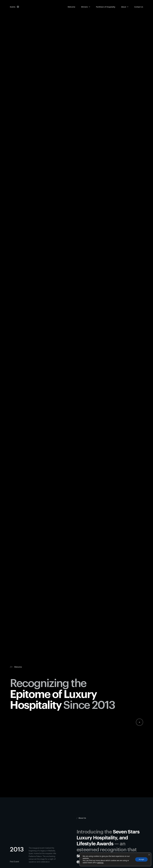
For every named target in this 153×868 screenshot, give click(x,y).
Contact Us (139, 7)
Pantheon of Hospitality (106, 7)
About (124, 7)
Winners (85, 7)
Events (13, 7)
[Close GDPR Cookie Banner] (149, 855)
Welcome (71, 7)
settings (100, 863)
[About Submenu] (127, 7)
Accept (141, 859)
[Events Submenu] (17, 7)
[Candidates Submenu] (89, 7)
